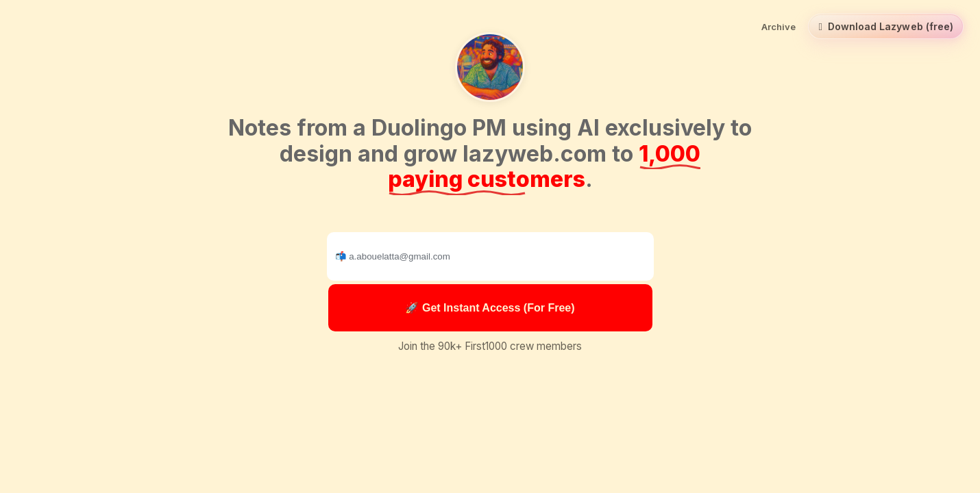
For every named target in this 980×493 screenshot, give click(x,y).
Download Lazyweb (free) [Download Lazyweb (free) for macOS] (886, 26)
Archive (779, 27)
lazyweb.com (535, 154)
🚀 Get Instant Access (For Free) (490, 308)
